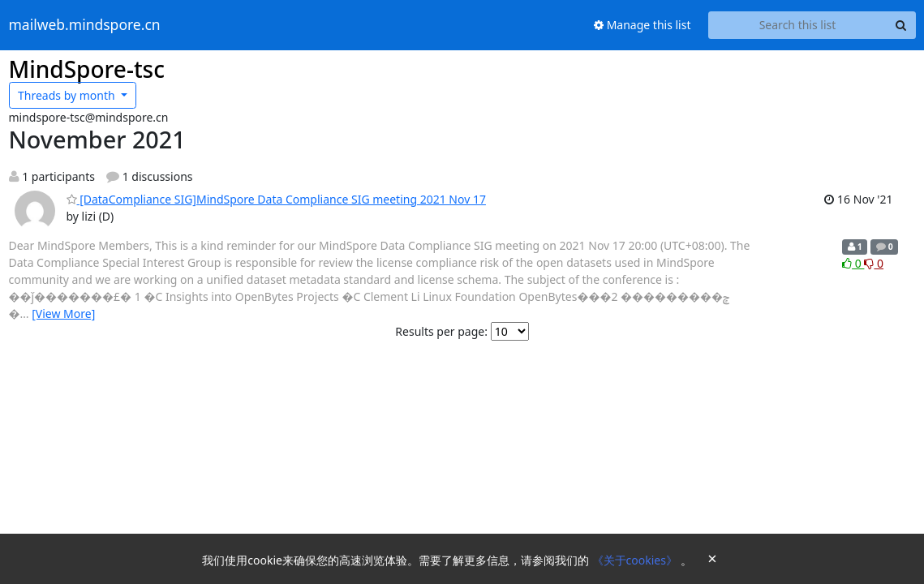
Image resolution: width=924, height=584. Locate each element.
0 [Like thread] (853, 263)
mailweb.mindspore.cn (85, 25)
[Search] (901, 25)
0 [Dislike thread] (874, 263)
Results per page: (441, 331)
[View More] (63, 313)
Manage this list (643, 25)
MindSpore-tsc (87, 69)
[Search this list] (798, 25)
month (68, 95)
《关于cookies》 (636, 560)
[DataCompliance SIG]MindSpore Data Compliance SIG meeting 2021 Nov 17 (276, 199)
